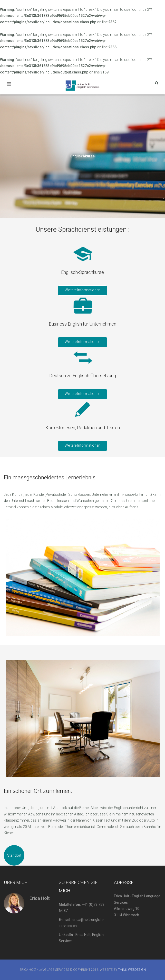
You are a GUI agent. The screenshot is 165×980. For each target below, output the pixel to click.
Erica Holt (40, 898)
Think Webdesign (132, 970)
